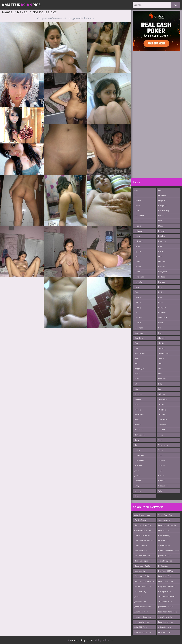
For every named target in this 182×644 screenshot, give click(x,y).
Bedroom (138, 241)
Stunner (162, 414)
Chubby (138, 302)
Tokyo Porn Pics (165, 515)
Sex (160, 328)
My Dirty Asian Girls (143, 586)
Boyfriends (139, 277)
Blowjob (138, 267)
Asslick (137, 205)
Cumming (139, 333)
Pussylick (162, 307)
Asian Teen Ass (141, 545)
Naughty (162, 231)
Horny (137, 440)
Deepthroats (140, 353)
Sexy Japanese (164, 520)
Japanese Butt (140, 571)
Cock (136, 312)
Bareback (138, 221)
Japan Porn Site (165, 576)
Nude (161, 246)
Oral (160, 256)
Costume (138, 318)
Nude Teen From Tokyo (168, 551)
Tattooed (162, 425)
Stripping (162, 409)
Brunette (138, 282)
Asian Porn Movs (141, 612)
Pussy (161, 302)
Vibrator (162, 481)
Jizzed (137, 476)
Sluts (160, 374)
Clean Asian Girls (142, 576)
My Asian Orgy (164, 535)
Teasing (162, 430)
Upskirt (161, 476)
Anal (136, 190)
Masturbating (164, 210)
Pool (160, 287)
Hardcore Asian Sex (143, 525)
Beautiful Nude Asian (143, 617)
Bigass (137, 246)
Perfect (161, 277)
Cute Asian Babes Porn (144, 540)
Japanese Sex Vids (166, 607)
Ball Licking (139, 216)
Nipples (161, 236)
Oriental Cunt (164, 540)
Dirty (136, 363)
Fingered (138, 394)
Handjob (138, 425)
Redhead (162, 312)
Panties (161, 267)
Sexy (160, 333)
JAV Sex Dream (141, 520)
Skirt (160, 363)
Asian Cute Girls (165, 617)
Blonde (137, 261)
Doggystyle (139, 369)
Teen (161, 435)
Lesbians (162, 195)
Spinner (162, 394)
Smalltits (162, 379)
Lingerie (162, 200)
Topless (162, 460)
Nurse (161, 251)
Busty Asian (163, 566)
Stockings (162, 404)
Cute (136, 348)
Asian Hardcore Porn (143, 632)
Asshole (138, 200)
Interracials (139, 460)
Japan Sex (138, 596)
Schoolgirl (163, 318)
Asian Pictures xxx (142, 515)
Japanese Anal (140, 602)
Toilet (161, 455)
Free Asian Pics (165, 632)
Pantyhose (163, 272)
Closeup (138, 307)
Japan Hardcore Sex (143, 607)
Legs (160, 190)
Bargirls (138, 226)
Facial (137, 379)
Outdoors (162, 261)
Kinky (137, 486)
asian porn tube (165, 602)
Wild (160, 491)
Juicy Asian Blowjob (166, 586)
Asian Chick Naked (142, 535)
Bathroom (139, 231)
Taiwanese (163, 419)
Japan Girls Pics (165, 556)
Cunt (136, 343)
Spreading (163, 399)
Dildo (137, 358)
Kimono (138, 481)
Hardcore (138, 430)
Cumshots (139, 338)
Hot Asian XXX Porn (166, 571)
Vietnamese (163, 486)
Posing (161, 292)
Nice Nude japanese (143, 561)
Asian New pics (165, 545)
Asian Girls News (165, 627)
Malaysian (162, 205)
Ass (136, 195)
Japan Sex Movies (166, 622)
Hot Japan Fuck (165, 591)
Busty (137, 287)
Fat (136, 384)
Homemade (140, 435)
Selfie (161, 323)
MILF (160, 221)
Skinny (161, 358)
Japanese (138, 465)
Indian (137, 450)
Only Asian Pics (141, 551)
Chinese (138, 297)
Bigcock (138, 251)
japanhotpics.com (166, 581)
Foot (136, 404)
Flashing (138, 399)
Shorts (161, 343)
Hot (136, 445)
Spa (160, 389)
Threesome (163, 445)
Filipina (137, 389)
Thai (160, 440)
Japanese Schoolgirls (167, 525)
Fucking (138, 409)
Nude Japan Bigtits (142, 566)
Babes (137, 210)
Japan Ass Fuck (164, 530)
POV (160, 297)
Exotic (137, 374)
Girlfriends (139, 414)
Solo (160, 384)
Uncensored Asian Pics (144, 581)
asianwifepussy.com (143, 530)
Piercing (162, 282)
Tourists (162, 465)
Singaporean (164, 353)
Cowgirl (138, 323)
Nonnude (162, 241)
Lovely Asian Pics (142, 622)
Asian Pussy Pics (165, 561)
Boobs (137, 272)
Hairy (137, 419)
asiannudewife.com (167, 596)
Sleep (161, 369)
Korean (138, 491)
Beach (137, 236)
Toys (160, 470)
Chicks (137, 292)
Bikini (137, 256)
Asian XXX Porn (141, 627)
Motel (161, 226)
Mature (161, 216)
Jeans (137, 470)
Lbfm (137, 496)
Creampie (139, 328)
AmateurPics (21, 5)
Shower (162, 348)
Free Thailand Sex (142, 556)
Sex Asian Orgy (141, 591)
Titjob (161, 450)
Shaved (161, 338)
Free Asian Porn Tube (168, 612)
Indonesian (139, 455)
